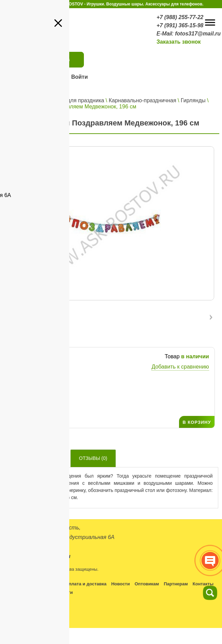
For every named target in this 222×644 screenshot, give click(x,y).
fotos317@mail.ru (198, 34)
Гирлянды (193, 100)
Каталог (42, 100)
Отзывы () (93, 458)
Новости (121, 584)
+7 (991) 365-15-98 (180, 25)
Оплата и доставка (86, 584)
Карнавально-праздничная (143, 100)
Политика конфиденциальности (38, 592)
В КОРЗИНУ (197, 422)
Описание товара (36, 458)
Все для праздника (80, 100)
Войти (80, 77)
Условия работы (42, 584)
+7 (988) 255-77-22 (180, 17)
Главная (17, 100)
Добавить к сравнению (180, 367)
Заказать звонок (179, 42)
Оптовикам (147, 584)
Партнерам (176, 584)
